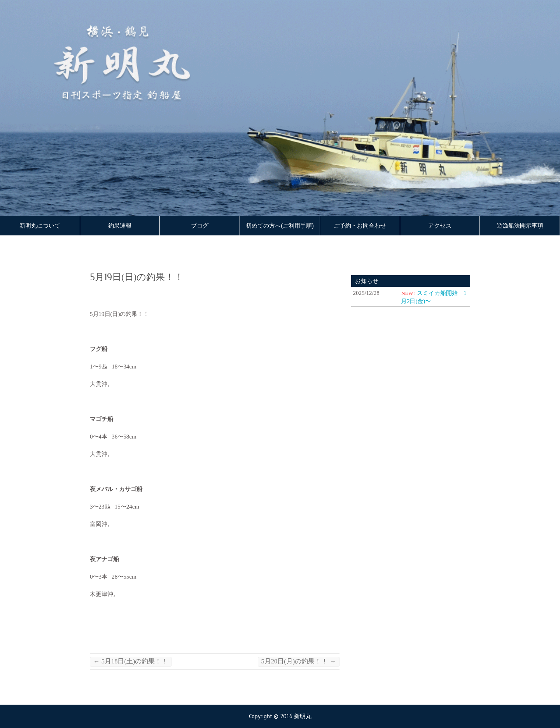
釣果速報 (120, 226)
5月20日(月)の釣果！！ (299, 661)
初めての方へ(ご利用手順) (280, 226)
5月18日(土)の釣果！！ (131, 661)
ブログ (200, 226)
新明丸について (40, 226)
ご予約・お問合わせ (360, 226)
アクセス (440, 226)
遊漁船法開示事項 (520, 226)
